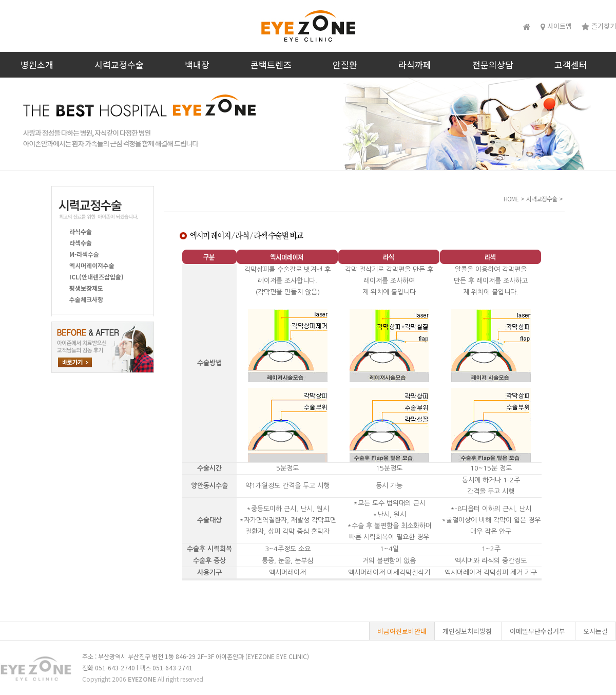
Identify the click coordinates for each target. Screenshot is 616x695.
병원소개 (37, 64)
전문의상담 (493, 64)
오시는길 (595, 631)
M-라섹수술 (84, 254)
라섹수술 (81, 243)
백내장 (197, 64)
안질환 (345, 64)
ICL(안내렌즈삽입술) (97, 277)
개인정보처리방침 (467, 631)
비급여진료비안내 (402, 631)
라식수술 (81, 231)
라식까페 (415, 64)
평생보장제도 (86, 288)
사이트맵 (556, 26)
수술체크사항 (86, 299)
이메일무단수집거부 (537, 631)
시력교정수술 (119, 64)
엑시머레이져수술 (92, 265)
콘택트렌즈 (271, 64)
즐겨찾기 (599, 26)
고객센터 (571, 64)
